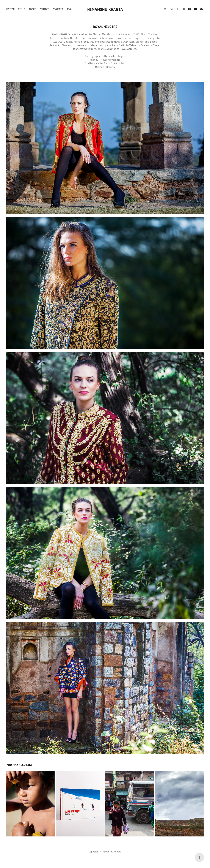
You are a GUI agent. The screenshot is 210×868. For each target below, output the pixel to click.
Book (69, 9)
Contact (44, 9)
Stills (22, 9)
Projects (58, 9)
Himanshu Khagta (105, 9)
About (32, 9)
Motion (10, 9)
